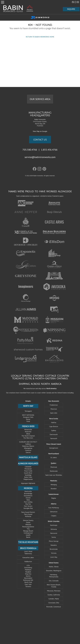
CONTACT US (40, 140)
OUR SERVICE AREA (40, 99)
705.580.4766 (30, 150)
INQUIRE (71, 9)
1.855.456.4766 (49, 150)
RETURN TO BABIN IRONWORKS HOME (40, 37)
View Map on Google (40, 131)
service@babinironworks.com (40, 157)
